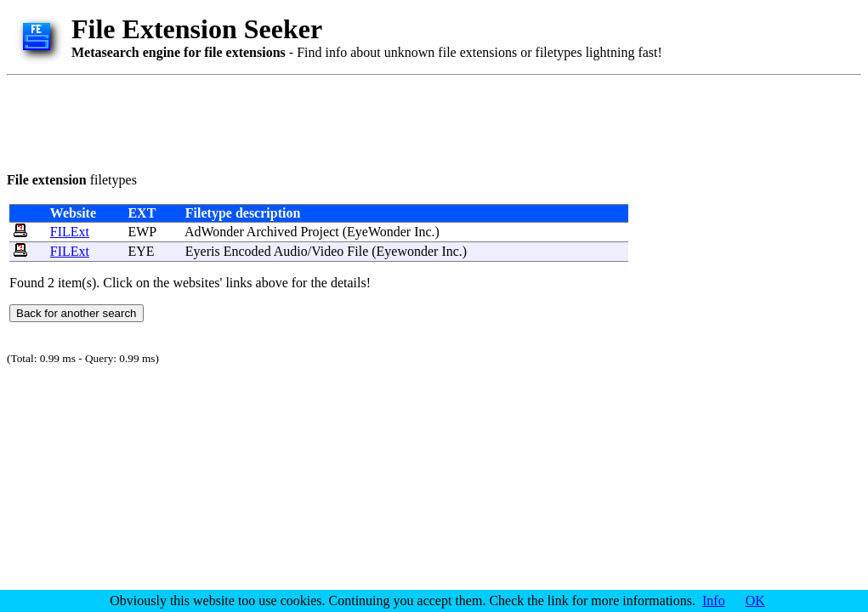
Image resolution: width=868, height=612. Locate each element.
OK (755, 601)
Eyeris (203, 251)
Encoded (247, 251)
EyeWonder (379, 232)
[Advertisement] (316, 121)
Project (319, 232)
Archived (272, 232)
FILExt (70, 232)
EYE (141, 251)
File (357, 251)
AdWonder (214, 232)
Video (327, 251)
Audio (291, 251)
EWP (142, 232)
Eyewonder (408, 251)
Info (714, 601)
